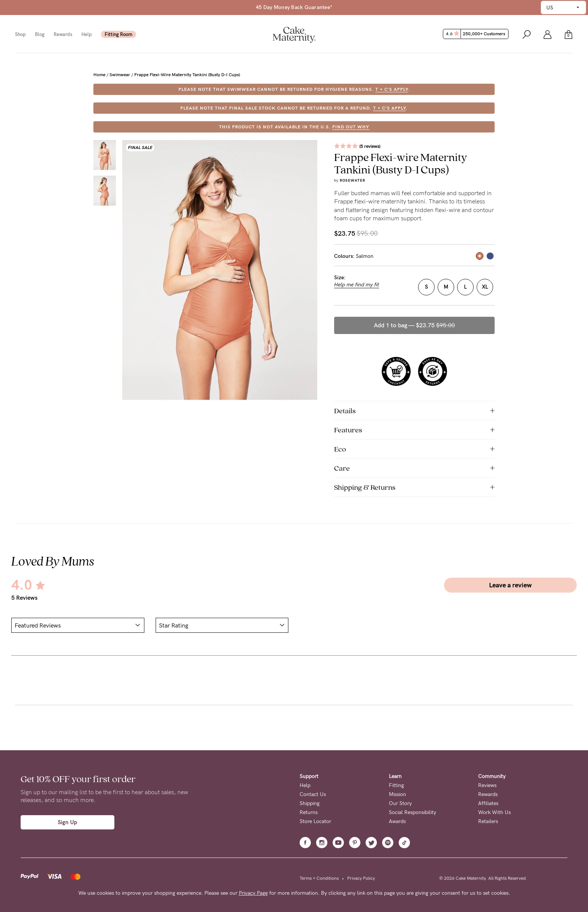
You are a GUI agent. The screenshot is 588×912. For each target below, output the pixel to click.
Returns (309, 812)
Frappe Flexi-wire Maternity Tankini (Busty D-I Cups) (187, 75)
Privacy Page (253, 893)
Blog (40, 34)
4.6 (476, 34)
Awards (397, 821)
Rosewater (352, 181)
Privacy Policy (361, 878)
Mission (397, 794)
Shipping (310, 803)
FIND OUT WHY (351, 127)
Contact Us (313, 794)
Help (87, 34)
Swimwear (120, 75)
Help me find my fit (357, 285)
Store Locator (315, 821)
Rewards (63, 34)
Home (99, 75)
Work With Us (494, 812)
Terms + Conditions (319, 878)
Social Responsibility (412, 812)
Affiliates (488, 803)
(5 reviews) (370, 146)
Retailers (488, 821)
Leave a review (510, 585)
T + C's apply (392, 89)
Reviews (487, 785)
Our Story (400, 803)
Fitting (396, 785)
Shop (20, 34)
